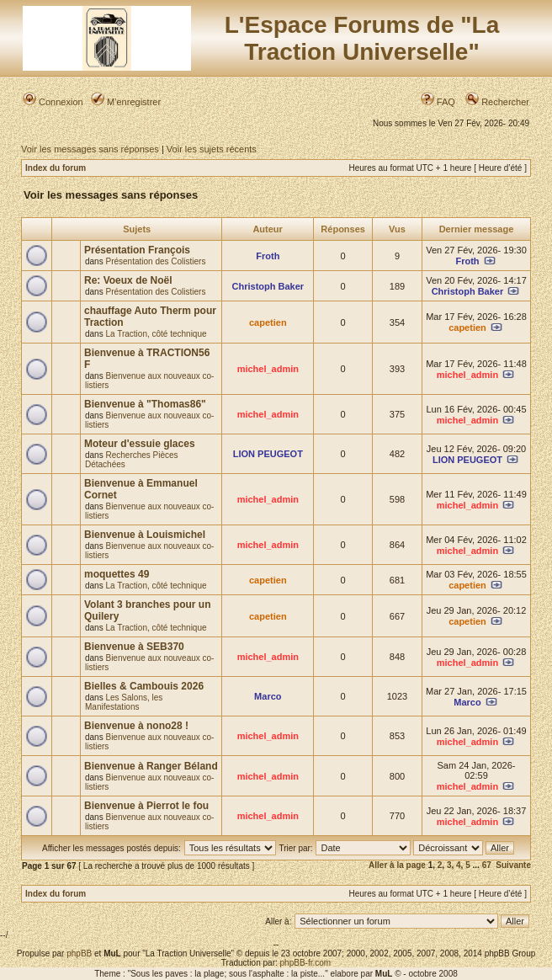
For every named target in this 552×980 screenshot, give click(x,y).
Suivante (513, 865)
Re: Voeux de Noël (128, 280)
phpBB (79, 953)
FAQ (438, 102)
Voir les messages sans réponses (90, 149)
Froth (268, 256)
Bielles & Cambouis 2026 (144, 686)
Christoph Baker (268, 286)
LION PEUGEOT (268, 454)
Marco (268, 696)
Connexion (53, 102)
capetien (268, 322)
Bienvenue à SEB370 (134, 647)
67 (487, 865)
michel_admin (268, 369)
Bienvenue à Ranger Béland (151, 766)
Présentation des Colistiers (155, 261)
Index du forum (56, 168)
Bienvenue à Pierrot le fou (146, 806)
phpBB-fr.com (306, 963)
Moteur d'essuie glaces (140, 444)
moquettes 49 (117, 574)
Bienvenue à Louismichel (145, 535)
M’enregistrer (126, 102)
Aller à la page (397, 865)
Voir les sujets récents (212, 149)
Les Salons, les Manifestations (124, 702)
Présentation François (137, 250)
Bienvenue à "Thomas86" (145, 404)
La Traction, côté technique (156, 334)
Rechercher (497, 102)
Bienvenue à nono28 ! (136, 726)
